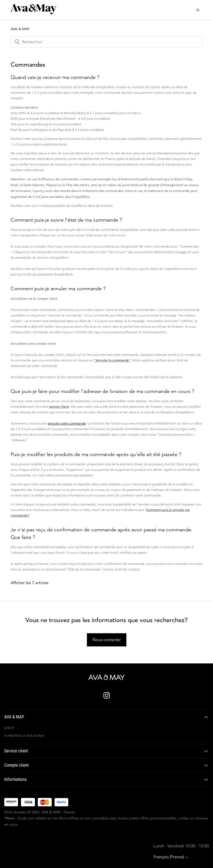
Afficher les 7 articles (29, 583)
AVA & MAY (20, 29)
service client (59, 407)
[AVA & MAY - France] (106, 677)
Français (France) (171, 857)
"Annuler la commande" (112, 360)
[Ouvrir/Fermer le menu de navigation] (198, 10)
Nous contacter (107, 640)
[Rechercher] (106, 42)
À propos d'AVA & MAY (24, 736)
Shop (9, 728)
